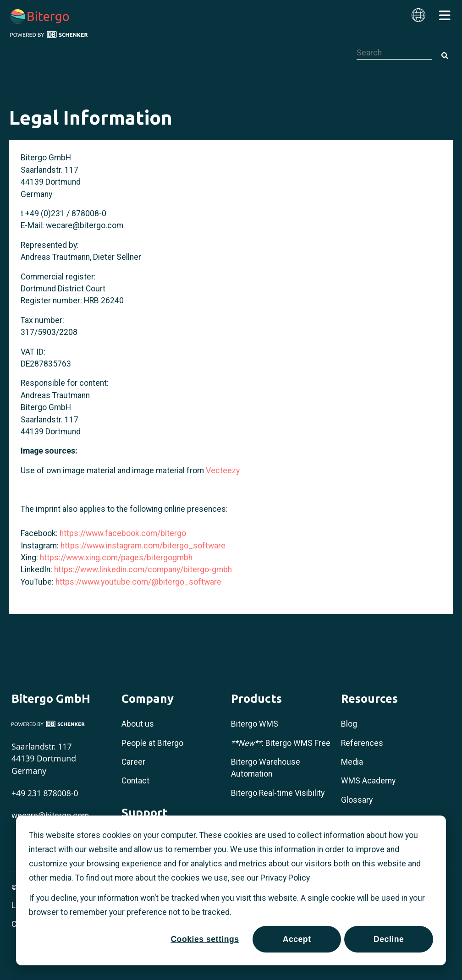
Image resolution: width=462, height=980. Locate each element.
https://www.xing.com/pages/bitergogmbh (116, 558)
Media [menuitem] (352, 762)
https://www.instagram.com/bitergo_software (143, 546)
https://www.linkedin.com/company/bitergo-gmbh (143, 569)
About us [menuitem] (138, 724)
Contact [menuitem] (135, 781)
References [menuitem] (362, 743)
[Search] (445, 56)
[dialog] (231, 890)
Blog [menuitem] (349, 724)
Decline (389, 939)
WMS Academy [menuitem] (368, 781)
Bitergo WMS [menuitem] (255, 724)
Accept (297, 939)
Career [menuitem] (133, 762)
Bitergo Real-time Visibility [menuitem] (278, 793)
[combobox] (394, 53)
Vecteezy (223, 471)
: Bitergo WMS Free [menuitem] (281, 743)
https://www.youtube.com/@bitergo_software (138, 582)
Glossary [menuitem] (357, 800)
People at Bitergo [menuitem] (152, 743)
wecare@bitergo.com (85, 225)
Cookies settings (205, 939)
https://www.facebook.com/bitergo (123, 533)
